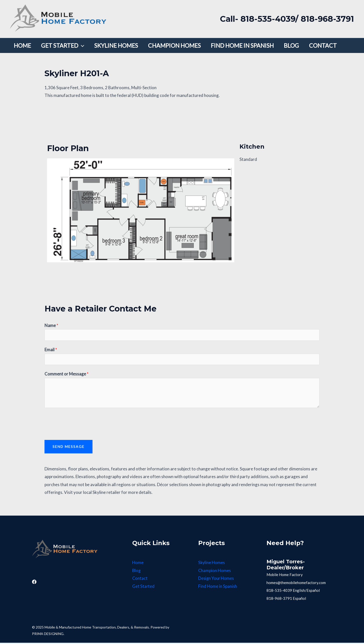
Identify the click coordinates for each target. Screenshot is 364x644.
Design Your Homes (217, 580)
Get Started (143, 588)
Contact (140, 580)
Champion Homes (215, 572)
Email (51, 350)
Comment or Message (66, 375)
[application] (77, 45)
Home (138, 564)
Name (51, 325)
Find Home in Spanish (218, 588)
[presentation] (82, 424)
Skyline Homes (212, 564)
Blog (137, 572)
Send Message (68, 448)
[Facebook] (34, 583)
